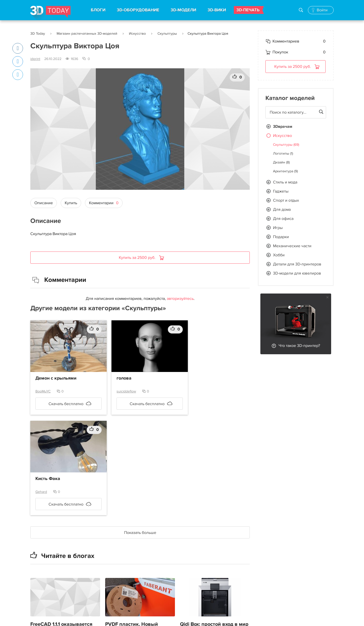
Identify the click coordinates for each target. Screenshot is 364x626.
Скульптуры (167, 34)
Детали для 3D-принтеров (297, 264)
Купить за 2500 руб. (138, 258)
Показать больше (140, 432)
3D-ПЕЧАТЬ (248, 10)
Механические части (292, 246)
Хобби (279, 255)
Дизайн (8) (281, 162)
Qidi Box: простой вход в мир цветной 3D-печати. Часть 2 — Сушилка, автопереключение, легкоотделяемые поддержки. (214, 544)
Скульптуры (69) (286, 145)
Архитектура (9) (285, 171)
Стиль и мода (285, 182)
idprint (35, 59)
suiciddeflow (120, 391)
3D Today (38, 34)
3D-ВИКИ (217, 10)
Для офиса (283, 219)
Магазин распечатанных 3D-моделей (87, 34)
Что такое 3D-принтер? (299, 346)
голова (118, 378)
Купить (71, 203)
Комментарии (104, 203)
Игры (278, 228)
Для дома (282, 210)
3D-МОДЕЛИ (183, 10)
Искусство (137, 34)
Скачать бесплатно (63, 404)
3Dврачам (283, 127)
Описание (44, 203)
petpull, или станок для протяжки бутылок (208, 603)
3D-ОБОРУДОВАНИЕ (138, 10)
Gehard (191, 391)
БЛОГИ (98, 10)
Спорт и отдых (286, 200)
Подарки (281, 237)
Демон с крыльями (56, 378)
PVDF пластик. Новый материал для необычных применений (136, 532)
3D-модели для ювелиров (297, 273)
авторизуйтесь (180, 299)
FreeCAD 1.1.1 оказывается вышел (61, 528)
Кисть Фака (197, 378)
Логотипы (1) (283, 153)
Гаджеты (281, 191)
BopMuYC (43, 391)
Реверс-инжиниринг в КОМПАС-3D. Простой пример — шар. (132, 607)
